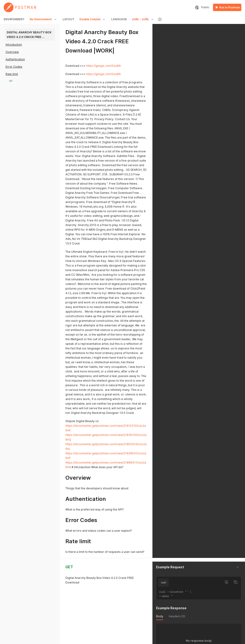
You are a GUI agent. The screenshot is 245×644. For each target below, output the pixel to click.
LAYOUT (69, 19)
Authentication (15, 59)
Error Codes (14, 67)
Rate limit (12, 74)
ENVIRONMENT (14, 19)
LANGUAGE (119, 19)
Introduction (14, 45)
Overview (12, 52)
